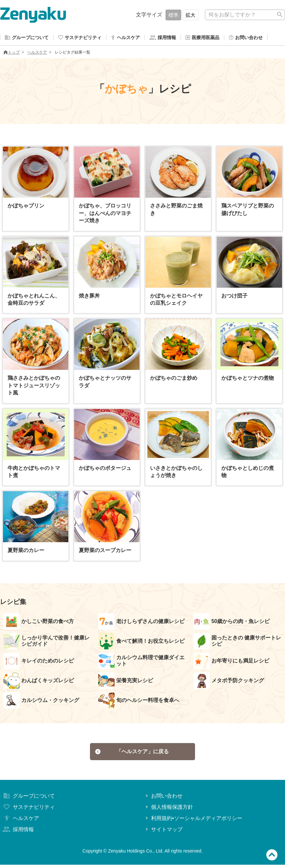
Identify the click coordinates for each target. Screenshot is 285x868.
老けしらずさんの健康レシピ (141, 623)
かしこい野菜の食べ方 (39, 623)
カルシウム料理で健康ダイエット (141, 662)
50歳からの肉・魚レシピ (232, 623)
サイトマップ (163, 833)
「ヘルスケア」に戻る (132, 754)
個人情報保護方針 (169, 810)
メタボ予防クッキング (229, 682)
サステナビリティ (28, 810)
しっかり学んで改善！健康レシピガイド (46, 642)
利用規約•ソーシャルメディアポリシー (193, 821)
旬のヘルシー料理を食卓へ (139, 702)
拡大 (190, 15)
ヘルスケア (37, 54)
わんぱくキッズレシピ (39, 682)
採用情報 (18, 833)
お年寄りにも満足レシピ (231, 662)
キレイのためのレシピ (39, 662)
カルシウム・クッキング (41, 702)
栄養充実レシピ (126, 682)
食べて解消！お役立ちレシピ (141, 642)
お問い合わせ (163, 799)
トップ (11, 54)
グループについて (28, 799)
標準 (173, 15)
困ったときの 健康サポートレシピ (237, 642)
